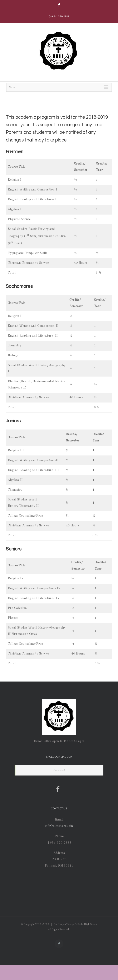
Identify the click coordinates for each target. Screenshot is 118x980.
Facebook (59, 770)
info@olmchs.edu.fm (59, 826)
